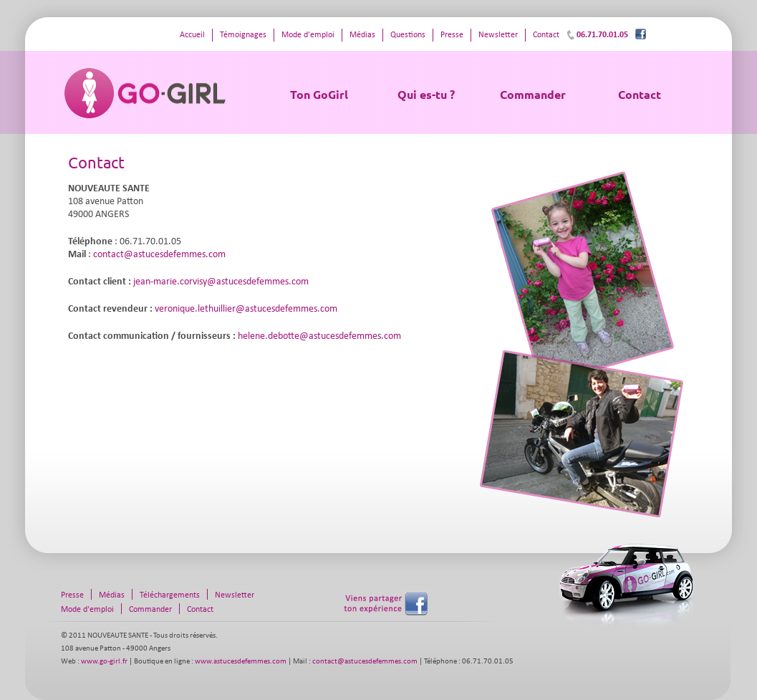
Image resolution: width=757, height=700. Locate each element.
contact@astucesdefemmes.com (159, 255)
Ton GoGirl (319, 94)
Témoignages (243, 35)
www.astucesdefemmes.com (241, 662)
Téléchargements (170, 595)
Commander (533, 94)
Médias (362, 35)
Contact (640, 94)
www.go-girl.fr (104, 662)
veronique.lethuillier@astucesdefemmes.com (246, 309)
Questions (408, 35)
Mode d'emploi (308, 35)
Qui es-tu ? (426, 94)
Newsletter (498, 35)
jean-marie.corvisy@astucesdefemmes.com (221, 282)
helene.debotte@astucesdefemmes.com (319, 336)
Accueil (192, 35)
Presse (452, 35)
